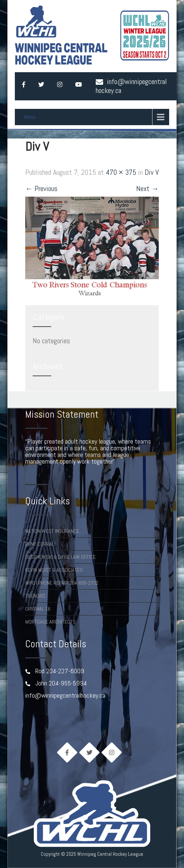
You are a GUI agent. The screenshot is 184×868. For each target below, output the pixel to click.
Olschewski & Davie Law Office (60, 557)
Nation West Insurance (52, 531)
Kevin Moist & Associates (54, 570)
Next (147, 188)
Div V (152, 172)
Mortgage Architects (50, 622)
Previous (41, 188)
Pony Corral (40, 544)
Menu (30, 117)
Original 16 (38, 609)
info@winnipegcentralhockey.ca (131, 86)
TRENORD (35, 596)
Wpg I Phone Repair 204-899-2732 (62, 583)
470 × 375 (121, 172)
